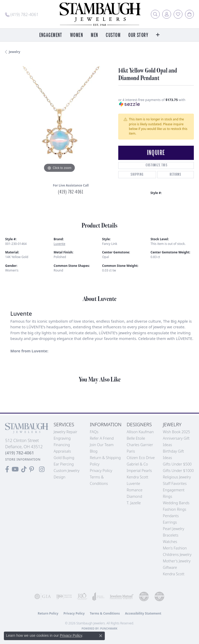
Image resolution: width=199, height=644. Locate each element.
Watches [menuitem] (170, 542)
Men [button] (94, 35)
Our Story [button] (138, 35)
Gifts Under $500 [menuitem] (177, 464)
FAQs (94, 432)
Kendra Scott (137, 477)
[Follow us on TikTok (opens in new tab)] (24, 469)
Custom (113, 35)
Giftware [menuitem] (170, 567)
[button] (155, 14)
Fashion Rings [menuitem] (174, 509)
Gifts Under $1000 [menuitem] (178, 471)
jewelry (14, 52)
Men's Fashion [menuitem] (175, 548)
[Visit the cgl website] (159, 596)
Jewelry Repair (65, 432)
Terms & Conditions (105, 613)
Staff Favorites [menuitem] (175, 483)
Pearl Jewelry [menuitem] (173, 529)
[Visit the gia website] (43, 596)
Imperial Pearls (139, 471)
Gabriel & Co (137, 464)
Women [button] (77, 35)
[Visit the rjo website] (82, 596)
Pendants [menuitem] (171, 516)
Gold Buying (64, 458)
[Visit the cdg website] (144, 596)
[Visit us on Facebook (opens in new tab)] (7, 469)
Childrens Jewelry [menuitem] (177, 554)
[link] (22, 14)
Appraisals (62, 451)
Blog (94, 451)
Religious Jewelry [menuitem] (177, 477)
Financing (62, 445)
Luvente (59, 244)
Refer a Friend (102, 438)
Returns (175, 174)
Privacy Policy (101, 471)
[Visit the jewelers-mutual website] (122, 596)
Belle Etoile (136, 438)
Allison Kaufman (140, 432)
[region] (59, 120)
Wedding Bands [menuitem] (176, 503)
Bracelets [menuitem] (171, 535)
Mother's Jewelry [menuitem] (177, 561)
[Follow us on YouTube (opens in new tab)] (15, 469)
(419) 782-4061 (71, 192)
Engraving (62, 438)
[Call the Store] (20, 453)
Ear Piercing (64, 464)
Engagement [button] (51, 35)
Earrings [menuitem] (170, 522)
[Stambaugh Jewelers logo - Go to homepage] (100, 14)
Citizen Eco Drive (141, 458)
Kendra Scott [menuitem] (174, 574)
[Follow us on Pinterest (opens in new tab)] (32, 469)
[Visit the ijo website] (64, 596)
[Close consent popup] (101, 636)
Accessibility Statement (143, 613)
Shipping (137, 174)
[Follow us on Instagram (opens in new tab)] (42, 469)
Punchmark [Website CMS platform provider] (109, 629)
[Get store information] (23, 459)
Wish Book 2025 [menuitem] (176, 432)
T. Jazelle (134, 503)
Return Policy (48, 613)
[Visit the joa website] (98, 596)
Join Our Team (102, 445)
